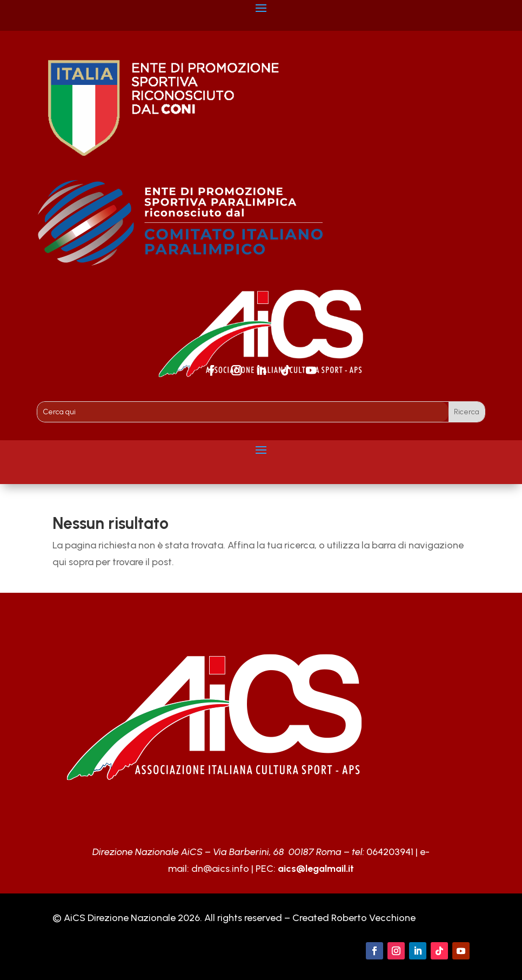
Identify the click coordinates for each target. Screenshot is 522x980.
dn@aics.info (220, 869)
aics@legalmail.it (316, 869)
